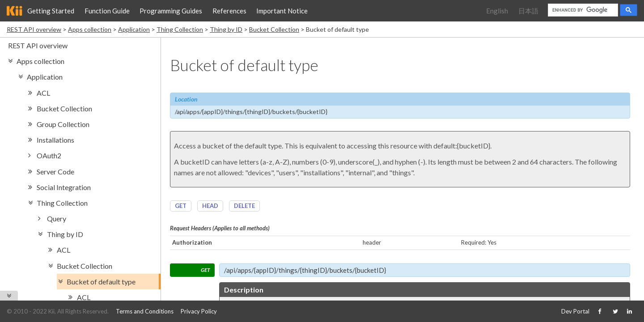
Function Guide (107, 11)
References (229, 11)
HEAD (210, 206)
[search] (582, 10)
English (497, 11)
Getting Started (51, 11)
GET (181, 206)
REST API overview (34, 29)
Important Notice (282, 11)
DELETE (244, 206)
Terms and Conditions (145, 311)
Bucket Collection (274, 29)
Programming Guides (171, 11)
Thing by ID (226, 29)
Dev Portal (575, 311)
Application (134, 29)
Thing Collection (180, 29)
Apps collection (90, 29)
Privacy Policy (199, 311)
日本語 (528, 11)
